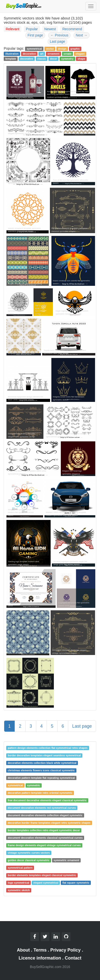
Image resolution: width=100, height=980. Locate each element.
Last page (58, 41)
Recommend (72, 29)
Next (82, 35)
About (23, 950)
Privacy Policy (66, 950)
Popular (32, 29)
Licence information (40, 958)
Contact (73, 958)
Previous (59, 35)
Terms (40, 950)
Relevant (13, 29)
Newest (50, 29)
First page (35, 35)
